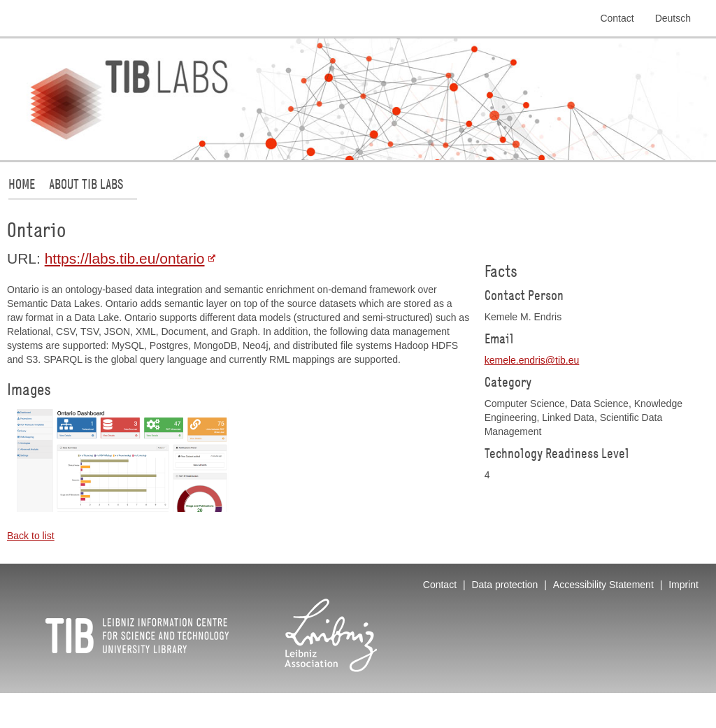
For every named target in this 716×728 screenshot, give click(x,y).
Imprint (683, 585)
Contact (617, 18)
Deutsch (673, 18)
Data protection (504, 585)
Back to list (31, 536)
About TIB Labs (86, 184)
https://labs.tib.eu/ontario (125, 258)
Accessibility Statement (603, 585)
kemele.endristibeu (532, 360)
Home (22, 184)
